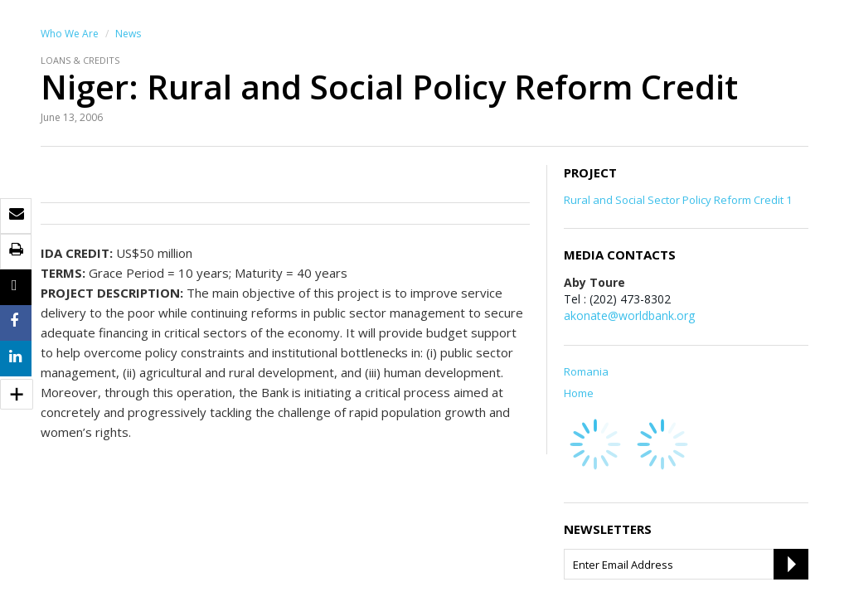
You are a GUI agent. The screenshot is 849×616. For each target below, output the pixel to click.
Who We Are (70, 34)
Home (579, 393)
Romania (586, 371)
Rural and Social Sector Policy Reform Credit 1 (678, 200)
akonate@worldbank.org (629, 315)
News (128, 34)
